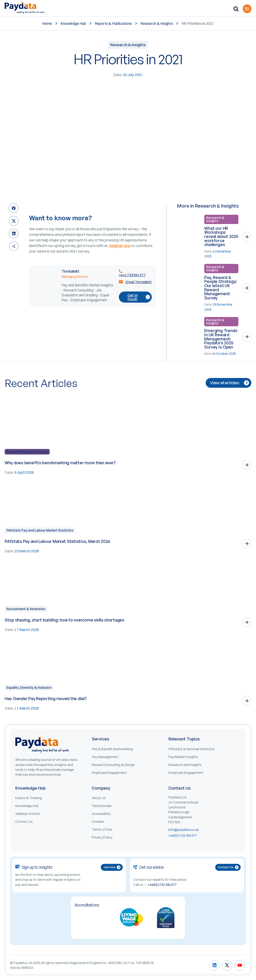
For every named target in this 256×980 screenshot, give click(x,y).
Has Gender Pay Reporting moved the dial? (46, 698)
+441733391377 (132, 273)
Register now (120, 246)
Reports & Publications (113, 23)
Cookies (98, 822)
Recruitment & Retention (26, 609)
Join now (112, 867)
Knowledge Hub (73, 23)
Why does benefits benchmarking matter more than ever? (60, 463)
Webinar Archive (28, 814)
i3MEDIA (27, 968)
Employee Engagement (109, 773)
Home (47, 23)
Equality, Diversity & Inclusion (29, 688)
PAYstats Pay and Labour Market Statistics (40, 530)
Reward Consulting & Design (113, 765)
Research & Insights (157, 23)
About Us (99, 798)
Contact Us (24, 822)
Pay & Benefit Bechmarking (112, 749)
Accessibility (101, 814)
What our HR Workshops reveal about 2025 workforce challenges (221, 236)
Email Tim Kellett (135, 282)
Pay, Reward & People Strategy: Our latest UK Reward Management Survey (220, 288)
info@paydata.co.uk (183, 830)
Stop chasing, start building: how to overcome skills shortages (65, 620)
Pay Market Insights (183, 757)
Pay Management (105, 757)
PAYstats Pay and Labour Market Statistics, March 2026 (57, 541)
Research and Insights (185, 765)
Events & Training (29, 798)
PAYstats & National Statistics (192, 749)
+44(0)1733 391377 (183, 836)
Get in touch (139, 297)
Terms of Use (102, 829)
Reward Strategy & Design (27, 452)
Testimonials (102, 806)
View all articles (230, 383)
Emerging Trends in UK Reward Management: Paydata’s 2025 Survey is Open (221, 339)
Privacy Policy (102, 837)
